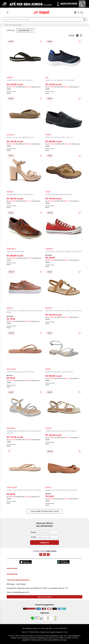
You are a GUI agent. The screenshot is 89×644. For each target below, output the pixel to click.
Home (7, 25)
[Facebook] (41, 554)
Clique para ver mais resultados (44, 511)
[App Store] (26, 562)
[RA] (56, 618)
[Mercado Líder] (48, 618)
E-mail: (33, 537)
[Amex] (59, 609)
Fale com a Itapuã (45, 597)
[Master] (44, 609)
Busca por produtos (15, 25)
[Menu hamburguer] (8, 12)
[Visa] (39, 609)
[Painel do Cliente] (78, 12)
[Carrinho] (81, 12)
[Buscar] (84, 19)
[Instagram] (44, 554)
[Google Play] (63, 562)
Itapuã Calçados (41, 12)
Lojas (75, 12)
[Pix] (64, 609)
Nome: (33, 532)
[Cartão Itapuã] (29, 609)
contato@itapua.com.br (20, 592)
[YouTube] (48, 554)
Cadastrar (44, 542)
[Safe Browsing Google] (37, 618)
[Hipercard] (49, 609)
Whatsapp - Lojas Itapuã (16, 584)
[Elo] (55, 609)
